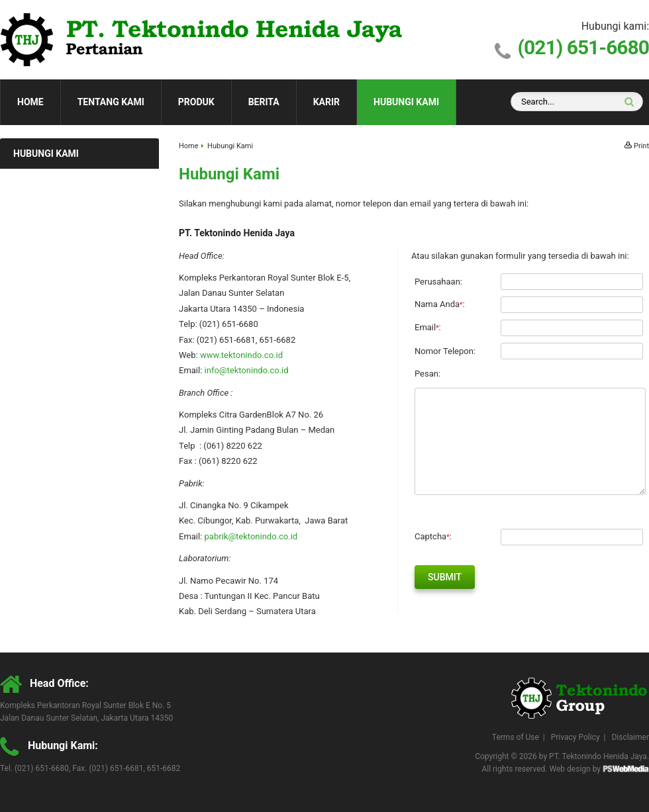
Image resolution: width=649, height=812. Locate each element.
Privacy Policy (575, 737)
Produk (196, 102)
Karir (326, 102)
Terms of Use (516, 737)
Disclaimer (630, 737)
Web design (570, 769)
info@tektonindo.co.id (247, 370)
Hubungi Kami (406, 102)
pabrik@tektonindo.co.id (251, 536)
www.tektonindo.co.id (241, 355)
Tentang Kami (111, 102)
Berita (264, 102)
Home (30, 102)
